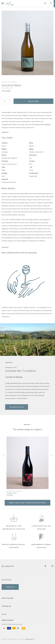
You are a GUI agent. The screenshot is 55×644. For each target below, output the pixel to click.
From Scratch (30, 639)
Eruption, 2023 (12, 493)
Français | (5, 620)
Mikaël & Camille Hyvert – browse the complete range (28, 503)
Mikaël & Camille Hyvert (9, 164)
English (11, 620)
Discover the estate (17, 407)
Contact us (10, 587)
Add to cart (33, 101)
